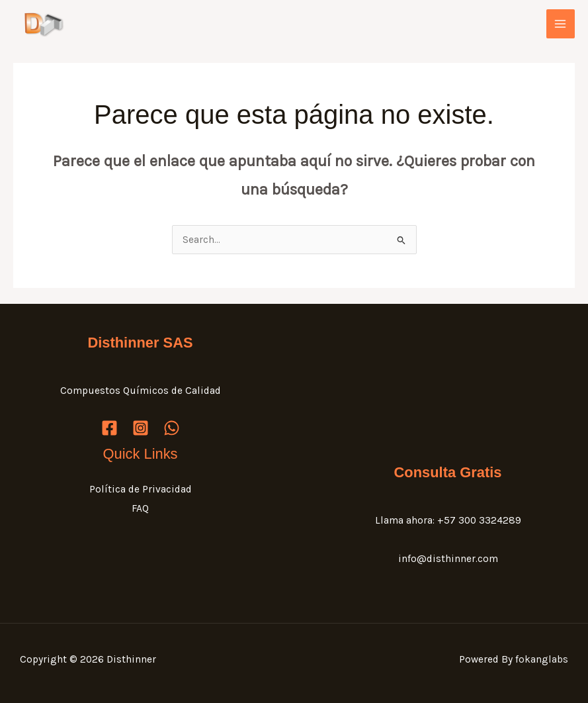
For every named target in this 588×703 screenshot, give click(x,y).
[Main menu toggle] (561, 23)
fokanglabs (542, 659)
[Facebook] (109, 428)
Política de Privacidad (141, 489)
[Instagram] (141, 428)
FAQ (140, 508)
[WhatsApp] (172, 428)
